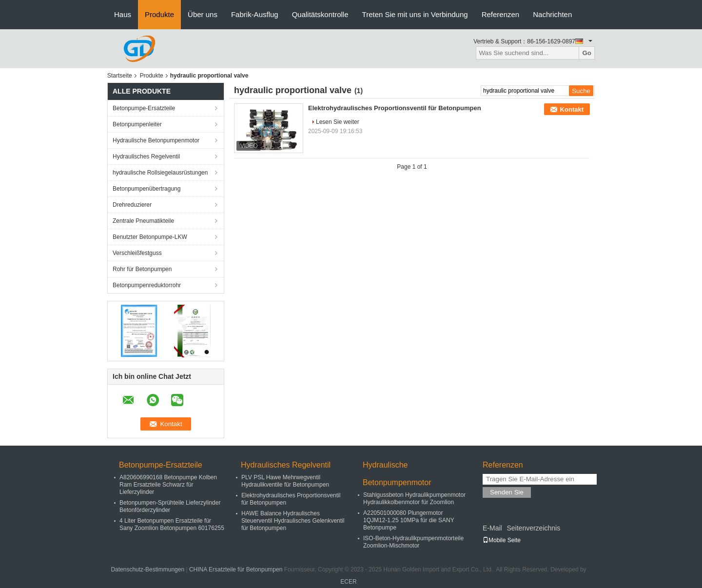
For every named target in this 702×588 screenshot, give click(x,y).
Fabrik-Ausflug (255, 14)
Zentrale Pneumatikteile (143, 221)
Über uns (203, 14)
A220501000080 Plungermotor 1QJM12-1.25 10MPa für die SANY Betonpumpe (409, 520)
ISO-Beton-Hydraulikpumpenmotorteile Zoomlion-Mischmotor (413, 542)
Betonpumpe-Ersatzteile (144, 108)
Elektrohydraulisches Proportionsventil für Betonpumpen (395, 108)
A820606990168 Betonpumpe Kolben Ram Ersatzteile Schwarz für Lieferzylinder (168, 485)
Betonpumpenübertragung (146, 189)
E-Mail (492, 528)
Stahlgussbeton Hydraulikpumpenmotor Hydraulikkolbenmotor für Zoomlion (414, 499)
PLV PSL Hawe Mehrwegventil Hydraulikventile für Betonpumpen (285, 481)
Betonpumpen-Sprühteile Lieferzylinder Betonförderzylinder (170, 506)
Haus (123, 14)
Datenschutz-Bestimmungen (147, 569)
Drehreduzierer (132, 205)
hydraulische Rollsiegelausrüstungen (160, 173)
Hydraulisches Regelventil (146, 157)
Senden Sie (507, 492)
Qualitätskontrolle (320, 14)
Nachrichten (552, 14)
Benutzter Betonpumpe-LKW (150, 237)
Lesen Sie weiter (338, 122)
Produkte (159, 14)
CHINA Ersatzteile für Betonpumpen (236, 569)
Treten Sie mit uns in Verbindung (415, 14)
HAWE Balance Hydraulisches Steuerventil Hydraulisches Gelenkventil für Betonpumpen (293, 521)
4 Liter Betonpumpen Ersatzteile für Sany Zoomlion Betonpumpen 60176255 (172, 524)
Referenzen (501, 14)
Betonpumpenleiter (137, 124)
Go (587, 53)
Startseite (120, 76)
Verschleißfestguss (137, 253)
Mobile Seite (502, 540)
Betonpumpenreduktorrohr (147, 285)
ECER (348, 582)
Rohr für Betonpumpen (142, 269)
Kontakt (572, 109)
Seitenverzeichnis (533, 528)
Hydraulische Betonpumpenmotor (156, 140)
